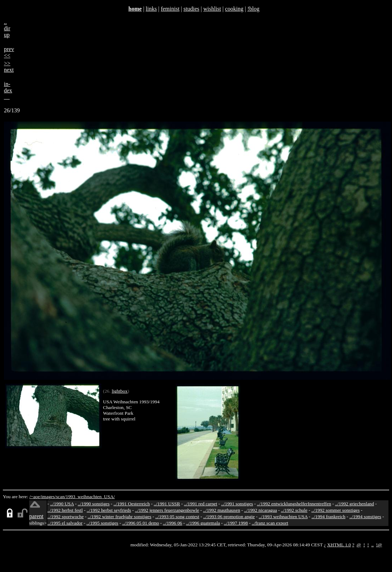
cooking (234, 9)
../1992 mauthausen (222, 510)
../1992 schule (294, 510)
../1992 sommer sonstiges (336, 510)
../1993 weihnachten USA (283, 517)
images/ (49, 497)
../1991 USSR (167, 504)
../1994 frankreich (328, 517)
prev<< (9, 52)
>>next (9, 67)
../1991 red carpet (200, 504)
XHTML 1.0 (339, 545)
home (135, 9)
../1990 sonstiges (94, 504)
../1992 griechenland (354, 504)
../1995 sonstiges (102, 523)
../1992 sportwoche (66, 517)
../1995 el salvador (65, 523)
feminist (170, 9)
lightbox (119, 391)
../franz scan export (270, 523)
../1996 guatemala (203, 523)
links (151, 9)
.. (373, 545)
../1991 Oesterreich (132, 504)
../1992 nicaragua (261, 510)
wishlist (212, 9)
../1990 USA (62, 504)
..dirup (7, 28)
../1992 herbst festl (65, 510)
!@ (379, 545)
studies (191, 9)
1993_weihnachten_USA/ (91, 497)
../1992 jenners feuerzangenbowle (167, 510)
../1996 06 (172, 523)
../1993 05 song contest (177, 517)
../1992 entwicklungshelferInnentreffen (294, 504)
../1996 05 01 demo (141, 523)
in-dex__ (8, 90)
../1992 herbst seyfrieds (109, 510)
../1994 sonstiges (365, 517)
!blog (253, 9)
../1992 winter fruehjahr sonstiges (120, 517)
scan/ (61, 497)
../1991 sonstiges (237, 504)
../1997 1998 (236, 523)
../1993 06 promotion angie (229, 517)
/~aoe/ (35, 497)
